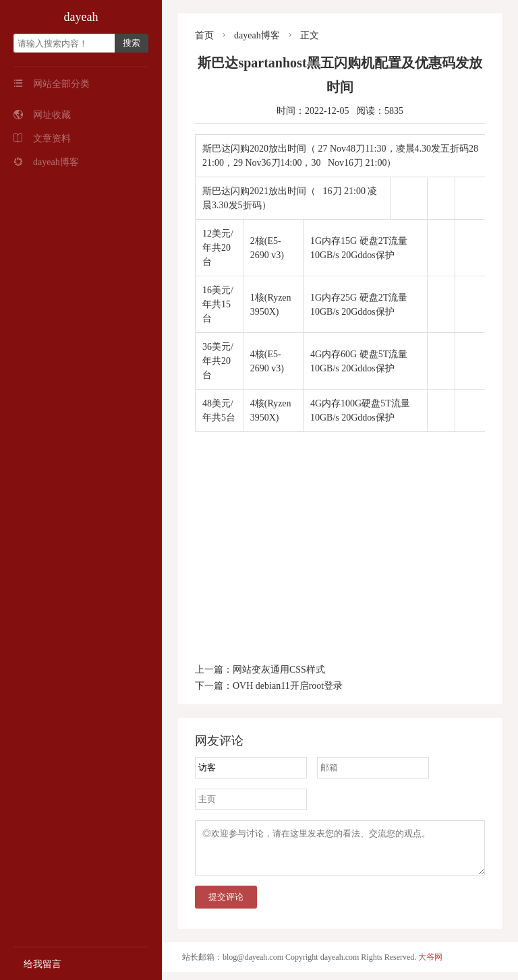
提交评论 (226, 905)
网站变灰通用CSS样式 (279, 670)
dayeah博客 (46, 162)
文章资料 (42, 139)
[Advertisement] (340, 533)
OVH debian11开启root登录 (288, 686)
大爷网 (430, 965)
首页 (204, 35)
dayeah (81, 17)
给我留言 (37, 964)
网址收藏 (42, 115)
